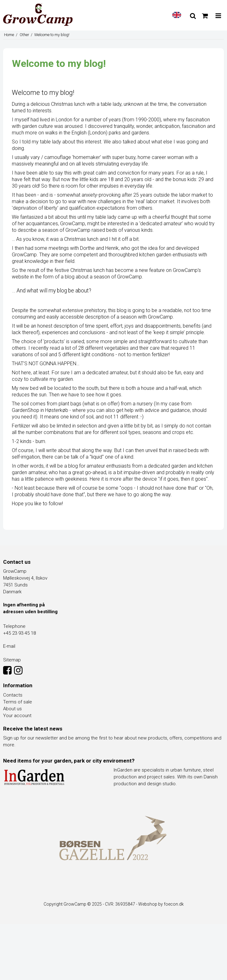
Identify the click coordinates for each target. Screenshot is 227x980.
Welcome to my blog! (43, 93)
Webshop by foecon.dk (161, 904)
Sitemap (12, 660)
